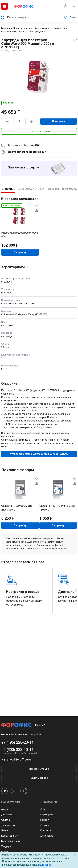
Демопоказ (47, 836)
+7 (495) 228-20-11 (17, 743)
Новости (45, 820)
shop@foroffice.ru (19, 760)
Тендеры (6, 847)
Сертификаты (48, 815)
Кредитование (9, 836)
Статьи (45, 825)
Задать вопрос (39, 778)
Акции (5, 809)
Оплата (6, 820)
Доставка (7, 815)
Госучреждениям (11, 841)
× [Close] (75, 855)
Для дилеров (9, 825)
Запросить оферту (23, 168)
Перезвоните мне (39, 769)
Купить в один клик (39, 131)
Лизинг (5, 831)
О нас (44, 809)
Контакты (46, 831)
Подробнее (45, 865)
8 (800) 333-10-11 (18, 750)
